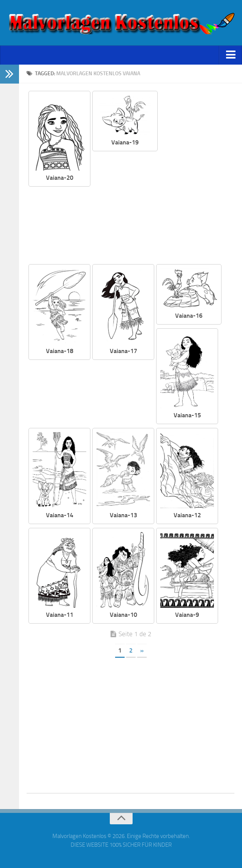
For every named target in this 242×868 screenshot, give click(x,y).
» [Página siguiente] (142, 650)
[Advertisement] (163, 208)
